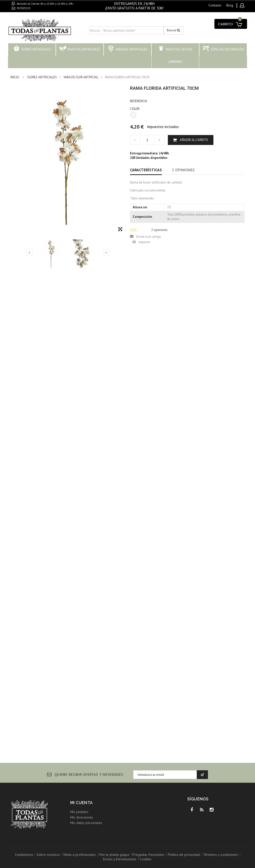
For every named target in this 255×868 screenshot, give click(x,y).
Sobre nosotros (48, 855)
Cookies (146, 859)
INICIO (15, 77)
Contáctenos (24, 855)
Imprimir (144, 242)
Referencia (139, 101)
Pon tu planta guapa (114, 855)
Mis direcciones (82, 817)
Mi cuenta (82, 803)
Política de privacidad (184, 855)
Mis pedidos (79, 812)
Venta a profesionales (80, 855)
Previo (29, 253)
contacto (215, 5)
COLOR (135, 109)
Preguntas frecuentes (148, 855)
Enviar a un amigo (149, 237)
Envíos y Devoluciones (120, 859)
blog (230, 5)
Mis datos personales (86, 823)
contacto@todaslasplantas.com (40, 14)
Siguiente (106, 253)
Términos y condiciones (221, 855)
